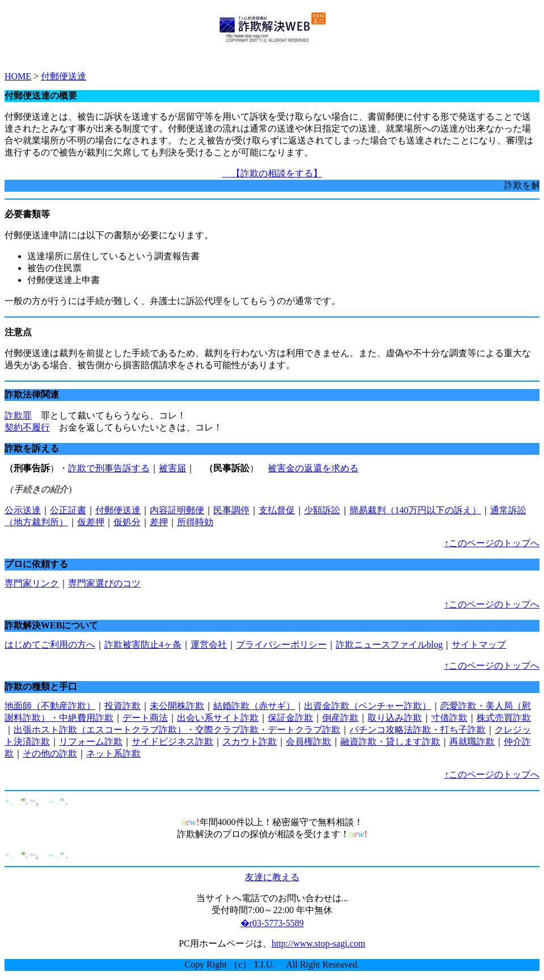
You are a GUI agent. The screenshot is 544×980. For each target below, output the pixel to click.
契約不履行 (27, 427)
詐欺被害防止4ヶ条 (143, 645)
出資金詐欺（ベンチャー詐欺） (368, 706)
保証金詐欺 (290, 718)
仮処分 (127, 522)
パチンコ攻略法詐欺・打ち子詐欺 (418, 730)
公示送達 (23, 510)
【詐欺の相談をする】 (272, 173)
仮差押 (91, 522)
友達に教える (272, 877)
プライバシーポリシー (281, 645)
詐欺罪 (18, 415)
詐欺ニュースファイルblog (389, 645)
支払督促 (277, 510)
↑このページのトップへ (492, 543)
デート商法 (145, 718)
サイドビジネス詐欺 (172, 742)
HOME (18, 76)
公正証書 (68, 510)
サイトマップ (479, 645)
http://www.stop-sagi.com (319, 943)
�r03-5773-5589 (272, 923)
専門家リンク (32, 583)
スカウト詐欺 (250, 742)
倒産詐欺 (340, 718)
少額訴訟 (322, 510)
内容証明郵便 (177, 510)
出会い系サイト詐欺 (218, 718)
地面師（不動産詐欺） (50, 706)
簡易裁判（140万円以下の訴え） (415, 510)
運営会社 (209, 645)
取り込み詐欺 (395, 718)
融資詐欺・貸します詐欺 (390, 742)
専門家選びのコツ (104, 583)
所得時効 (195, 522)
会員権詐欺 (309, 742)
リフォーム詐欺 (91, 742)
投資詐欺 (123, 706)
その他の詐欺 (50, 753)
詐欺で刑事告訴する (109, 468)
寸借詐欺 (449, 718)
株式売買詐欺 (504, 718)
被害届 (172, 468)
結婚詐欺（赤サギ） (254, 706)
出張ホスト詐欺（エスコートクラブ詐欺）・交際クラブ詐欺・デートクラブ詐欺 (177, 730)
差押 (159, 522)
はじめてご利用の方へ (50, 645)
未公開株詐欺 (177, 706)
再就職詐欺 (472, 742)
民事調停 (231, 510)
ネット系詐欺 (113, 753)
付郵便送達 (64, 76)
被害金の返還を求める (313, 468)
